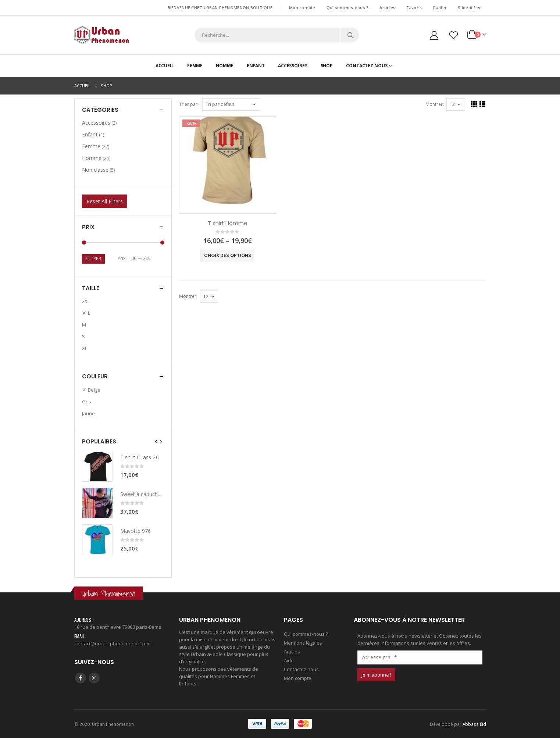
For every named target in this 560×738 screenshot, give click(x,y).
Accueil (165, 66)
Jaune (88, 413)
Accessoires (293, 66)
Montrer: (435, 104)
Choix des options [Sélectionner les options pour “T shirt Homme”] (228, 255)
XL (85, 348)
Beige (94, 390)
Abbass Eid (474, 724)
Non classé (95, 170)
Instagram (94, 678)
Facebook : (81, 678)
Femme (195, 66)
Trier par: (189, 104)
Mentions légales (303, 643)
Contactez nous (301, 669)
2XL (86, 301)
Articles (387, 8)
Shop (327, 66)
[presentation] (156, 441)
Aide (289, 660)
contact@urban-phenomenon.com (113, 643)
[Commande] (232, 104)
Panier (440, 8)
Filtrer (93, 259)
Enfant (256, 66)
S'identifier (469, 8)
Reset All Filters (105, 201)
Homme (224, 66)
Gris (87, 402)
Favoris (414, 8)
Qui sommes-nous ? (348, 8)
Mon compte (302, 8)
